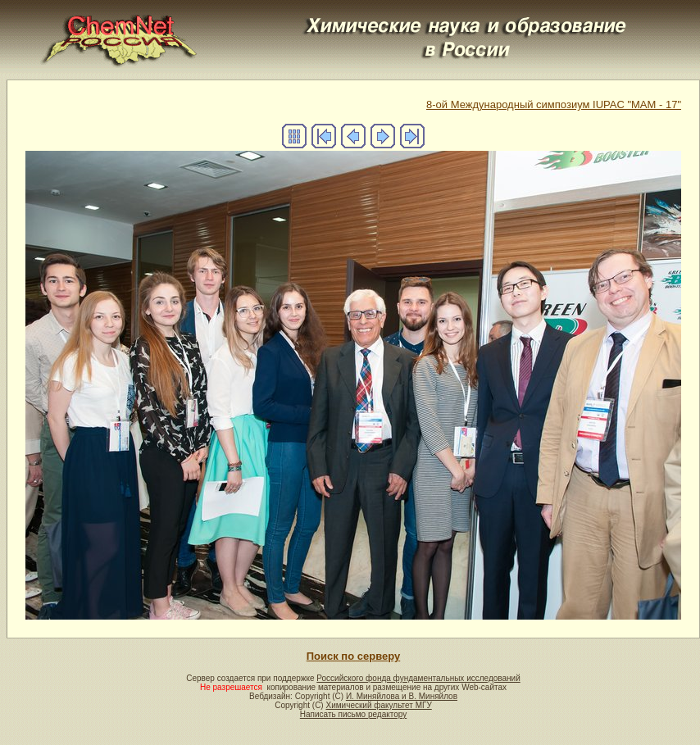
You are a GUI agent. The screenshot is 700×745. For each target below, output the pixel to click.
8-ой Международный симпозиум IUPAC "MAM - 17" (554, 104)
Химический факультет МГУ (378, 705)
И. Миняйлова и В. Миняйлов (402, 696)
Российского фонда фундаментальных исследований (418, 678)
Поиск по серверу (353, 656)
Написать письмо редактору (353, 714)
